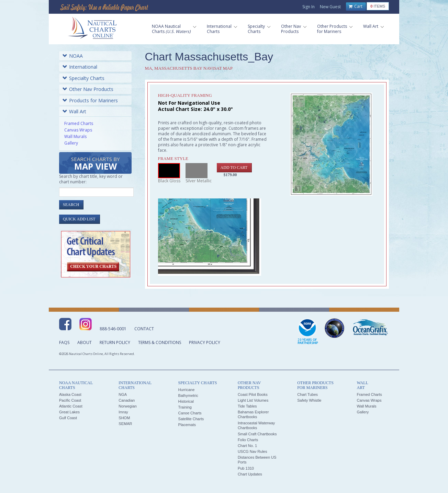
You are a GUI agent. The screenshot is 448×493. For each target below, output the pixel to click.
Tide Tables (247, 406)
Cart (356, 7)
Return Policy (115, 342)
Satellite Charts (191, 419)
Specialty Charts (83, 78)
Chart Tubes (307, 394)
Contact (144, 329)
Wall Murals (75, 136)
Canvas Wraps (78, 130)
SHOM (124, 418)
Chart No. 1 (247, 446)
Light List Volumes (253, 400)
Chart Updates (250, 474)
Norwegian (128, 406)
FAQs (64, 342)
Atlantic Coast (71, 406)
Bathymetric (188, 395)
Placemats (187, 425)
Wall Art (74, 111)
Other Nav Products (88, 89)
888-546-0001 (113, 329)
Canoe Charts (190, 413)
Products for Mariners (90, 100)
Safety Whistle (309, 400)
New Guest (330, 7)
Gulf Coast (68, 418)
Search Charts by (96, 164)
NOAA (73, 56)
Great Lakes (69, 412)
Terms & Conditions (160, 342)
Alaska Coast (70, 394)
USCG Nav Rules (253, 451)
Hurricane (187, 390)
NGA (123, 394)
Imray (123, 412)
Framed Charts (79, 123)
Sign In (309, 7)
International (80, 67)
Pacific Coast (70, 400)
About (85, 342)
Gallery (71, 143)
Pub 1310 (246, 468)
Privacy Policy (205, 342)
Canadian (127, 400)
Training (185, 407)
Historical (186, 401)
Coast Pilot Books (253, 394)
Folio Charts (248, 440)
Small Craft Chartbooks (257, 434)
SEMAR (125, 424)
